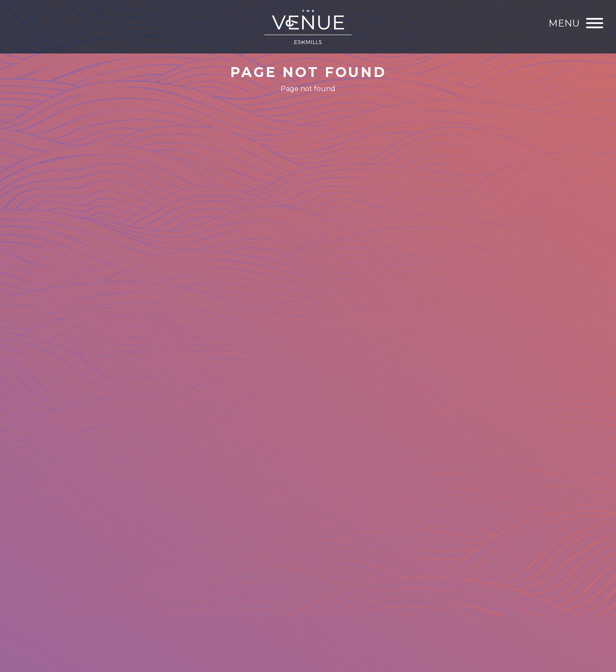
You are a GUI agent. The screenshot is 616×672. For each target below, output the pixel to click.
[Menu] (576, 23)
